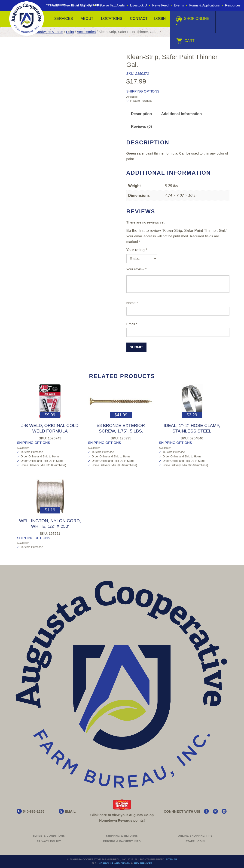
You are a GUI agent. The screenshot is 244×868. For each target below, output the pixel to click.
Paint (70, 32)
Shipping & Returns (122, 836)
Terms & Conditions (49, 836)
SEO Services (143, 863)
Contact (139, 19)
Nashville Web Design (114, 863)
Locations (112, 19)
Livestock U (138, 5)
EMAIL (70, 811)
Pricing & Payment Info (122, 841)
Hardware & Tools (49, 32)
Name (132, 303)
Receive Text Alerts (111, 5)
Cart (185, 41)
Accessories (86, 32)
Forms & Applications (204, 5)
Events (179, 5)
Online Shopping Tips (195, 836)
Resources (233, 5)
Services (64, 19)
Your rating (137, 250)
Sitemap (171, 859)
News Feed (160, 5)
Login (160, 19)
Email (132, 324)
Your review (137, 269)
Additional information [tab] (181, 114)
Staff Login (195, 841)
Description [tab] (142, 114)
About (87, 19)
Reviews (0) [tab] (142, 126)
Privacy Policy (49, 841)
